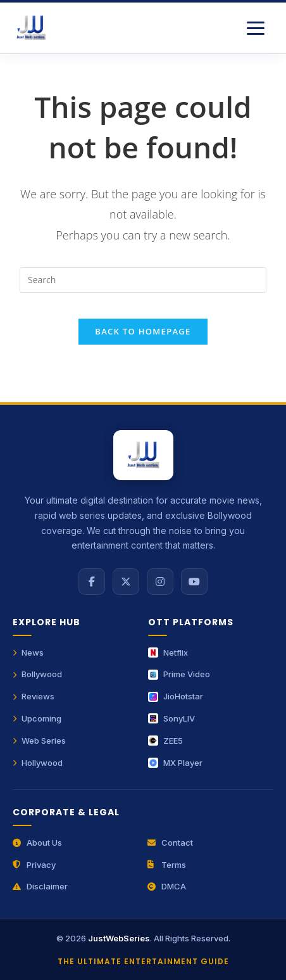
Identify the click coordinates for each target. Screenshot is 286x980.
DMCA (167, 886)
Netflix (168, 652)
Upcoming (37, 718)
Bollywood (37, 674)
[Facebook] (92, 582)
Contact (170, 843)
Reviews (34, 696)
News (28, 652)
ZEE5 (165, 741)
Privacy (34, 865)
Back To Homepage (143, 331)
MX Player (175, 763)
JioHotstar (176, 696)
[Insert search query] (143, 280)
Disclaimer (40, 886)
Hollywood (38, 763)
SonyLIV (171, 718)
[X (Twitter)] (126, 582)
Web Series (39, 741)
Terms (167, 865)
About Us (37, 843)
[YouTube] (194, 582)
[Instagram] (160, 582)
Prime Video (179, 674)
